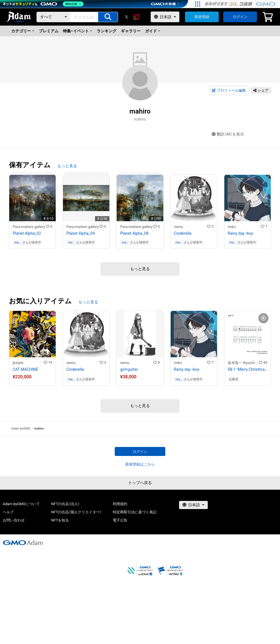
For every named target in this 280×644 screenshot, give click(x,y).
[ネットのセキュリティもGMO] (43, 4)
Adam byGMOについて (21, 504)
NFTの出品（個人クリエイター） (76, 512)
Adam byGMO (21, 429)
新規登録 (202, 17)
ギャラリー (131, 31)
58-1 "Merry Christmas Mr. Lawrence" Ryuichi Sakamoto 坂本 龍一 (248, 369)
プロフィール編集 (229, 91)
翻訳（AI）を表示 (228, 134)
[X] (127, 17)
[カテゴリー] (53, 17)
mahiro (18, 242)
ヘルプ (8, 512)
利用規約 (120, 504)
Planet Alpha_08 (134, 233)
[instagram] (137, 17)
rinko (232, 227)
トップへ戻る (140, 483)
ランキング (107, 31)
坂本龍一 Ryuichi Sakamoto (243, 363)
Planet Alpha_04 (81, 233)
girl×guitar (129, 369)
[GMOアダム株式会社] (23, 543)
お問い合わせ (14, 520)
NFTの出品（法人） (65, 504)
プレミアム (49, 31)
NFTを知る (60, 520)
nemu (179, 227)
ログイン (240, 17)
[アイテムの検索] (108, 17)
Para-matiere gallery (29, 227)
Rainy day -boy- (241, 233)
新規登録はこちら (140, 464)
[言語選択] (165, 17)
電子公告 (120, 520)
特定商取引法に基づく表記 (135, 512)
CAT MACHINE (25, 369)
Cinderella (183, 233)
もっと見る (67, 166)
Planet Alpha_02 (27, 233)
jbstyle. (18, 363)
